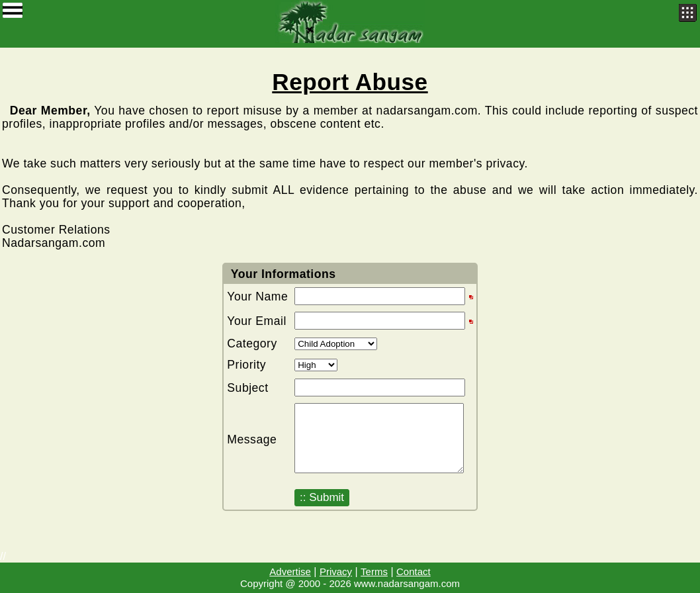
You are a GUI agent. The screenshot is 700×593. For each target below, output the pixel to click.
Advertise (290, 571)
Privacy (336, 571)
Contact (414, 571)
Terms (374, 571)
